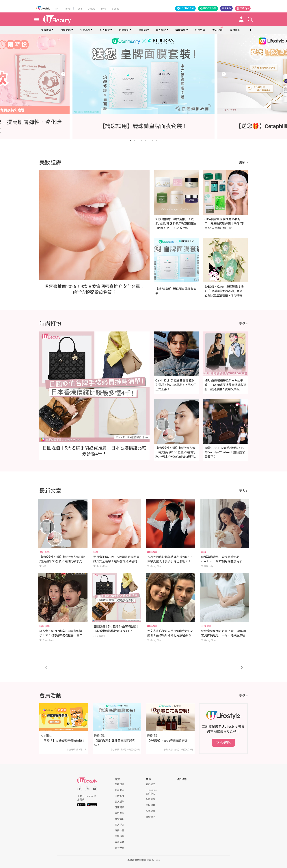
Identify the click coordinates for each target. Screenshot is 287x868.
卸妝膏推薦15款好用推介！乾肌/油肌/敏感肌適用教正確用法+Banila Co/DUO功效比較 (176, 224)
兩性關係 (161, 30)
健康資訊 (124, 30)
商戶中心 (226, 8)
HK (56, 9)
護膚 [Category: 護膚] (96, 552)
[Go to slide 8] (156, 141)
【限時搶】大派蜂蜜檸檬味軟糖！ (63, 741)
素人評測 (120, 825)
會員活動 (120, 842)
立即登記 (223, 743)
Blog (104, 9)
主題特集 (120, 836)
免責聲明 (150, 799)
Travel (67, 9)
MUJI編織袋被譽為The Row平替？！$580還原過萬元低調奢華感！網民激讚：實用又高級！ (225, 385)
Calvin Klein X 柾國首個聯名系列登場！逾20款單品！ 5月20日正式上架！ (176, 385)
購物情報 (180, 30)
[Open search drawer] (250, 19)
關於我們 (150, 784)
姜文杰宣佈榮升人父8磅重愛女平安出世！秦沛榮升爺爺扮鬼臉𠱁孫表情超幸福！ (170, 635)
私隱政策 (150, 811)
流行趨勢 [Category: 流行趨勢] (44, 552)
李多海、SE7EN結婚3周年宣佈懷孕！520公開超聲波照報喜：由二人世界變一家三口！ (62, 635)
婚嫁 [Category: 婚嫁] (204, 552)
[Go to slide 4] (142, 141)
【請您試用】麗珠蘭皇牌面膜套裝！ (115, 743)
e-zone (115, 9)
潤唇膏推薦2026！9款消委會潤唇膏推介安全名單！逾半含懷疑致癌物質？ (117, 561)
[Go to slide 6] (149, 141)
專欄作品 (120, 831)
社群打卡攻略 (208, 8)
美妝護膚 (46, 30)
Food (79, 9)
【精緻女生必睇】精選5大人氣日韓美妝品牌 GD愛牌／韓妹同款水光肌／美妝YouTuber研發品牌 (62, 561)
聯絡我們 (150, 817)
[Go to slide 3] (138, 141)
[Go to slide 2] (134, 141)
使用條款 (150, 805)
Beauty (92, 9)
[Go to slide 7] (153, 141)
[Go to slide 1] (131, 141)
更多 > (243, 162)
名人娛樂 (105, 30)
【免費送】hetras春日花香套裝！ (169, 741)
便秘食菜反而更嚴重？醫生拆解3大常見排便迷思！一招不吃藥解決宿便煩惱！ (224, 635)
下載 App (243, 8)
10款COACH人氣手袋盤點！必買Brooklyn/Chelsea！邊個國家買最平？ (225, 452)
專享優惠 (120, 848)
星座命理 (144, 30)
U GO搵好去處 (185, 8)
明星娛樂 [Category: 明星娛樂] (152, 552)
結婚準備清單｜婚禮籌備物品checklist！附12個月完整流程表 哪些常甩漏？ (224, 561)
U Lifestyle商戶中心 (151, 792)
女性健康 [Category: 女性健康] (206, 626)
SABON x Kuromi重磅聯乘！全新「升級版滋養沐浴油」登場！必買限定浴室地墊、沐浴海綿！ (225, 291)
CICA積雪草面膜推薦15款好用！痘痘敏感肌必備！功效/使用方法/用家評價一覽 (224, 224)
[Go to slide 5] (145, 141)
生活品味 (85, 30)
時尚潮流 (66, 30)
